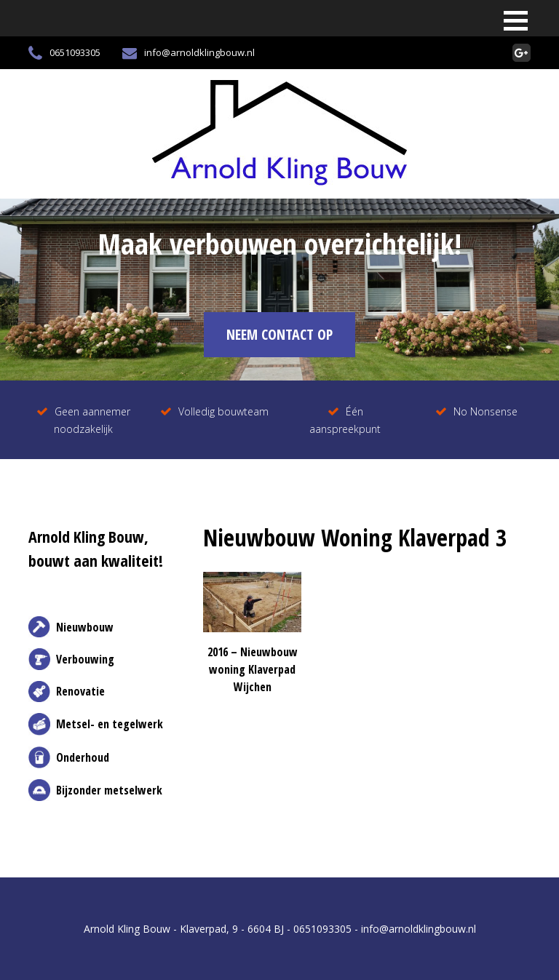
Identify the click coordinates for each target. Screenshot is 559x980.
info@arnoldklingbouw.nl (189, 53)
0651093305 (64, 53)
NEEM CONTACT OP (279, 334)
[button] (516, 21)
